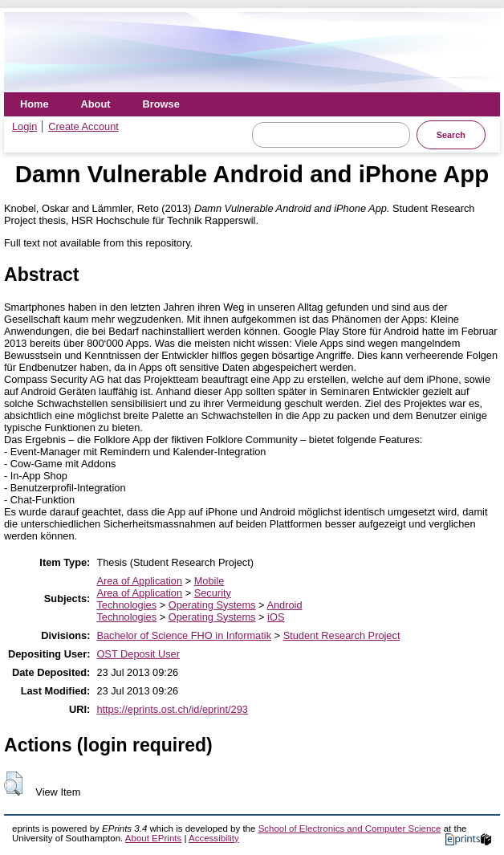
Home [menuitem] (35, 104)
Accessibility (214, 838)
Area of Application (139, 581)
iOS (276, 617)
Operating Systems (212, 605)
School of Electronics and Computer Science (350, 829)
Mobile (209, 581)
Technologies (126, 605)
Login (24, 126)
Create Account (83, 126)
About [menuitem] (96, 104)
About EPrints (153, 838)
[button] (13, 784)
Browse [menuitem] (161, 104)
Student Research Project (342, 635)
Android (284, 605)
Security (213, 593)
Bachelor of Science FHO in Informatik (184, 635)
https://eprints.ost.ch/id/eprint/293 (172, 709)
